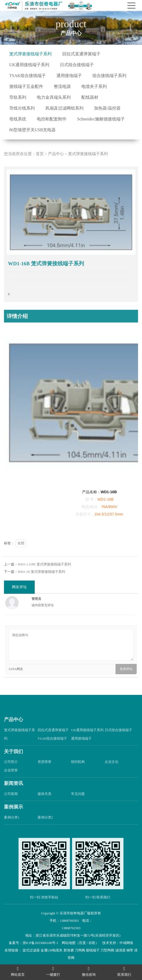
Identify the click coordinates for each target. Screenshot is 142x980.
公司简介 (11, 771)
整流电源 (62, 86)
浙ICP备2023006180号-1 (40, 943)
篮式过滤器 (31, 950)
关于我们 (14, 761)
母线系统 (18, 119)
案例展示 (14, 816)
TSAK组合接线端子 (28, 76)
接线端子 (93, 950)
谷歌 (92, 943)
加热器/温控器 (107, 108)
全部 (21, 552)
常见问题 (78, 803)
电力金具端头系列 (54, 97)
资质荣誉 (45, 771)
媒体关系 (45, 803)
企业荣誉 (11, 780)
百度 (82, 943)
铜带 (130, 950)
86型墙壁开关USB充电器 (32, 130)
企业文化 (112, 771)
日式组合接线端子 (77, 65)
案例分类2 (45, 827)
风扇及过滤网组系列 (64, 108)
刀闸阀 (80, 950)
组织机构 (78, 771)
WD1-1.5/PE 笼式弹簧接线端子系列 (44, 574)
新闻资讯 (14, 793)
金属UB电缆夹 (52, 950)
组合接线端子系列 (109, 76)
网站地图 (69, 943)
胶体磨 (69, 950)
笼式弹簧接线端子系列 (30, 54)
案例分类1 (12, 827)
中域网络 (126, 943)
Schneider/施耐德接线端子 (101, 119)
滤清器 (120, 950)
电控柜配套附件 (52, 119)
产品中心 (56, 163)
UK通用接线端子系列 (29, 65)
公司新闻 (11, 803)
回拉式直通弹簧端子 (81, 54)
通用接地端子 (69, 76)
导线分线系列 (22, 108)
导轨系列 (18, 97)
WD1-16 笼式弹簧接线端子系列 (41, 581)
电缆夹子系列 (94, 86)
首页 (40, 163)
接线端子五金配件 (26, 86)
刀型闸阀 (107, 950)
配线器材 (90, 97)
